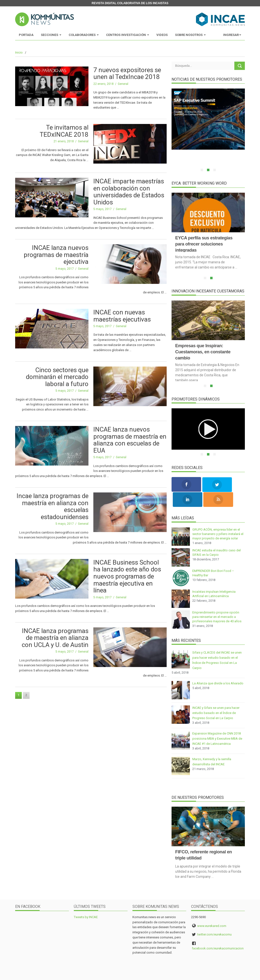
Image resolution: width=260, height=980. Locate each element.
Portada (26, 35)
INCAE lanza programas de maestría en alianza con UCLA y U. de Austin (55, 638)
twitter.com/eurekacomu (214, 919)
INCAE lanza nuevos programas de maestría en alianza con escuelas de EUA (130, 440)
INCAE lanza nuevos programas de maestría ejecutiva (56, 255)
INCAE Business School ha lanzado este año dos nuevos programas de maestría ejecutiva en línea (127, 576)
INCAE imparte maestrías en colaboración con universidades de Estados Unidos (129, 192)
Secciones (51, 35)
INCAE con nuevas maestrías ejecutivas (122, 316)
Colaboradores (84, 35)
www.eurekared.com (212, 910)
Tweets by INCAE (86, 902)
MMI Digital (211, 974)
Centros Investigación (128, 35)
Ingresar (232, 35)
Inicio (19, 52)
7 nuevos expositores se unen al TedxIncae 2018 (127, 73)
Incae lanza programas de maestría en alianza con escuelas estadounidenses (53, 506)
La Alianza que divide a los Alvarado (218, 668)
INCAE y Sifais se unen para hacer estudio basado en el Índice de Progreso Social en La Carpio (216, 697)
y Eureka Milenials (232, 974)
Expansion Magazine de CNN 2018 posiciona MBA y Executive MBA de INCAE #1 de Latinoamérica (217, 723)
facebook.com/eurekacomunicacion (218, 933)
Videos (162, 35)
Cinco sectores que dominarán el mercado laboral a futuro (57, 377)
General (123, 84)
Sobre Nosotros (190, 35)
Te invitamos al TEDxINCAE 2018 (64, 131)
